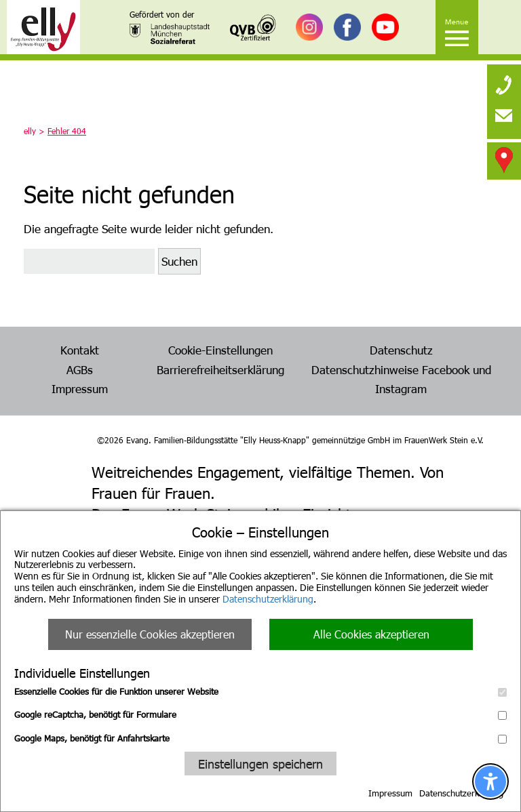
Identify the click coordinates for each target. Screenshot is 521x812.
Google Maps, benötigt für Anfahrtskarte (260, 738)
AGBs (80, 369)
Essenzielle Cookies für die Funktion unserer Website (260, 691)
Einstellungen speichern (260, 764)
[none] (504, 81)
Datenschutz (401, 350)
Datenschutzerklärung (268, 599)
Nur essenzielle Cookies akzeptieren (150, 634)
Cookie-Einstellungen (220, 350)
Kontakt (80, 350)
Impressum (390, 793)
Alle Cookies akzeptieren (371, 634)
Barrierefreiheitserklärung (220, 369)
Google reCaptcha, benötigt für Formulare (260, 714)
